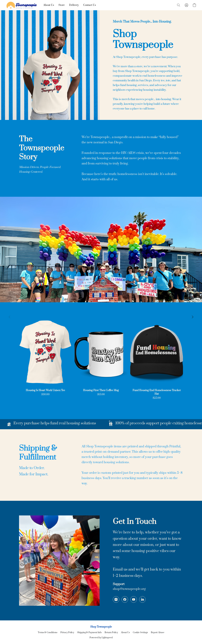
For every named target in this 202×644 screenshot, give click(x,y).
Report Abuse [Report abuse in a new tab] (158, 632)
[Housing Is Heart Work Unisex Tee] (45, 358)
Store (62, 5)
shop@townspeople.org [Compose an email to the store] (129, 589)
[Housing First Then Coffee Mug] (101, 358)
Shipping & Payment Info (89, 632)
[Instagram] (116, 599)
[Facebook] (125, 599)
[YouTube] (134, 599)
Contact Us (90, 5)
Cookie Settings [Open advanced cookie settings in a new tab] (140, 632)
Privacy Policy (67, 632)
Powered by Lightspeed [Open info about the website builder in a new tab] (101, 638)
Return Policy (111, 632)
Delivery (74, 5)
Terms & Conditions (48, 632)
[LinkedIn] (142, 599)
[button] (22, 5)
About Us (49, 5)
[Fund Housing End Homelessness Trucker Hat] (157, 358)
